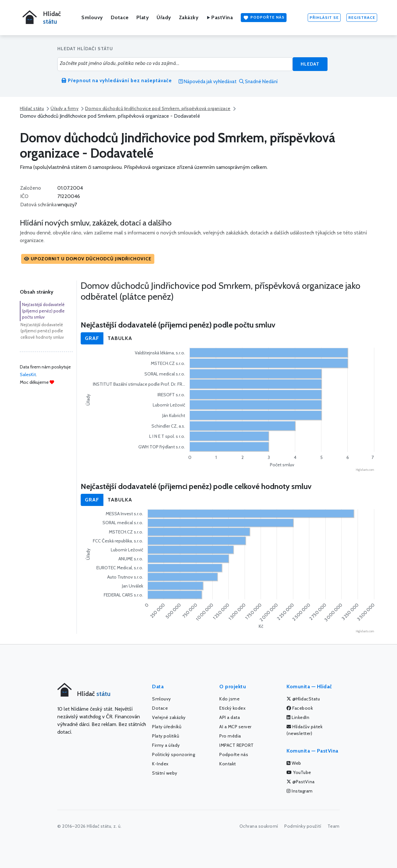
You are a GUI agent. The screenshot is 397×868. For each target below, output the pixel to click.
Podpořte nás (264, 18)
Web (294, 763)
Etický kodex (232, 708)
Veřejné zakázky (169, 717)
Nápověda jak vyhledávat (208, 82)
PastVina (219, 17)
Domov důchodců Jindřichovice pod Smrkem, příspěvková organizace (158, 108)
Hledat (310, 64)
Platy (143, 17)
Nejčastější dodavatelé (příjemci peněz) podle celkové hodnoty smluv (42, 331)
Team (334, 826)
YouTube (299, 772)
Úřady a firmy (65, 108)
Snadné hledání (258, 82)
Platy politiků (166, 736)
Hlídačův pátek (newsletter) (304, 730)
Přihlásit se (324, 17)
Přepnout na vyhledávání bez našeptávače (117, 81)
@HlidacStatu (303, 699)
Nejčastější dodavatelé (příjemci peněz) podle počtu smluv (43, 311)
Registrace (362, 17)
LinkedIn (298, 717)
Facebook (300, 708)
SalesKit (28, 375)
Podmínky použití (303, 826)
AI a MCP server (235, 727)
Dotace (120, 17)
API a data (230, 717)
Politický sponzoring (174, 754)
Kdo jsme (229, 699)
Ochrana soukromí (259, 826)
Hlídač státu (32, 108)
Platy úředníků (167, 727)
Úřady (164, 17)
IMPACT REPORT (237, 745)
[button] (88, 259)
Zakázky (189, 17)
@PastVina (301, 782)
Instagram (300, 791)
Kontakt (228, 764)
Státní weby (165, 773)
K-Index (160, 764)
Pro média (230, 736)
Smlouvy (92, 17)
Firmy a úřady (166, 745)
